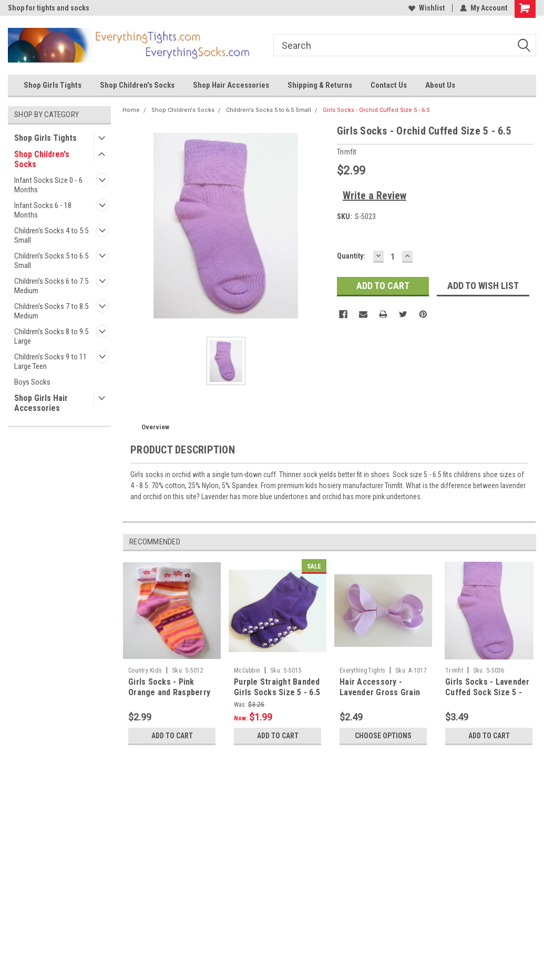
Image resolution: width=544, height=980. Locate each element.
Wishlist (427, 8)
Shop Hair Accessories (231, 85)
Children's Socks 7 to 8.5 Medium (51, 311)
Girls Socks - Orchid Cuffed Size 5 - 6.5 (376, 110)
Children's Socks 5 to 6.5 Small (51, 261)
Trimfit (454, 670)
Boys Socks (32, 382)
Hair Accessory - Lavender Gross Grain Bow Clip (380, 692)
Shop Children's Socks (137, 85)
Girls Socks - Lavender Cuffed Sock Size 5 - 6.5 (487, 692)
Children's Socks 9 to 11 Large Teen (50, 362)
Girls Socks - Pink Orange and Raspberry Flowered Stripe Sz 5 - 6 (170, 697)
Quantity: (351, 256)
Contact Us (389, 85)
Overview (155, 427)
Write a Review (374, 195)
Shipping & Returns (320, 85)
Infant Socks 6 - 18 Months (43, 210)
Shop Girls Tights (53, 85)
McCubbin (247, 670)
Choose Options (383, 736)
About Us (440, 85)
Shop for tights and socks (49, 8)
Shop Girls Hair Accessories (41, 403)
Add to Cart (172, 736)
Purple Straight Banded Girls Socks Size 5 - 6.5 (277, 687)
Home (131, 110)
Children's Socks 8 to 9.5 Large (51, 336)
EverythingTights (362, 670)
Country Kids (145, 670)
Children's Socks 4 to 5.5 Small (51, 235)
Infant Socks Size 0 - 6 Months (48, 185)
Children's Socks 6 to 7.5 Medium (51, 286)
